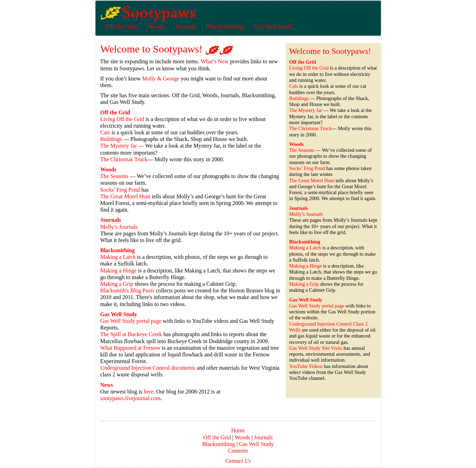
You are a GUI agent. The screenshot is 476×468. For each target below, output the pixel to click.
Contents (238, 451)
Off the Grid (217, 437)
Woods (242, 437)
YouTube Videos (306, 366)
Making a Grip (117, 284)
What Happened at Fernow (130, 348)
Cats (105, 132)
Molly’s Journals (119, 227)
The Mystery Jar (119, 146)
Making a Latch (118, 257)
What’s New (215, 61)
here (149, 392)
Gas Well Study (256, 444)
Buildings (111, 139)
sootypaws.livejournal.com (130, 398)
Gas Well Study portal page (131, 321)
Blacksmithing (218, 444)
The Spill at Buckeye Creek (131, 334)
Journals (262, 437)
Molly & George (161, 79)
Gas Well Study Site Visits (316, 348)
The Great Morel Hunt (126, 196)
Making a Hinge (119, 271)
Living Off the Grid (122, 119)
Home (238, 430)
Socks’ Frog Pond (120, 190)
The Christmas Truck (124, 159)
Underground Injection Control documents (148, 368)
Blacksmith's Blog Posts (127, 290)
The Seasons (114, 176)
